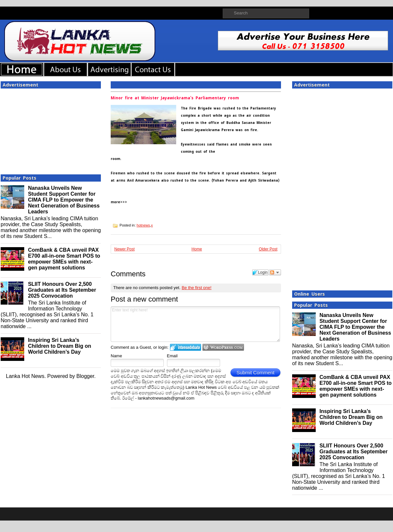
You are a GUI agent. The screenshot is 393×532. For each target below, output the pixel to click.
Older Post (268, 249)
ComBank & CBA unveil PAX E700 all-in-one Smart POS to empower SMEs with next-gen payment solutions (64, 259)
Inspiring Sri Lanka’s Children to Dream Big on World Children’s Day (59, 346)
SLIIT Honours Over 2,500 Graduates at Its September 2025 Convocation (62, 290)
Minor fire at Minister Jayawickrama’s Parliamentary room (175, 98)
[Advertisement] (51, 129)
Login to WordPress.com (223, 347)
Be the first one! (197, 288)
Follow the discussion (275, 272)
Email (172, 356)
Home (197, 249)
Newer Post (124, 249)
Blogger (85, 376)
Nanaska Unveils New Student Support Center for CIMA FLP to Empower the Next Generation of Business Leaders (64, 200)
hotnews (143, 225)
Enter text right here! (195, 324)
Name (116, 356)
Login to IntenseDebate (186, 347)
